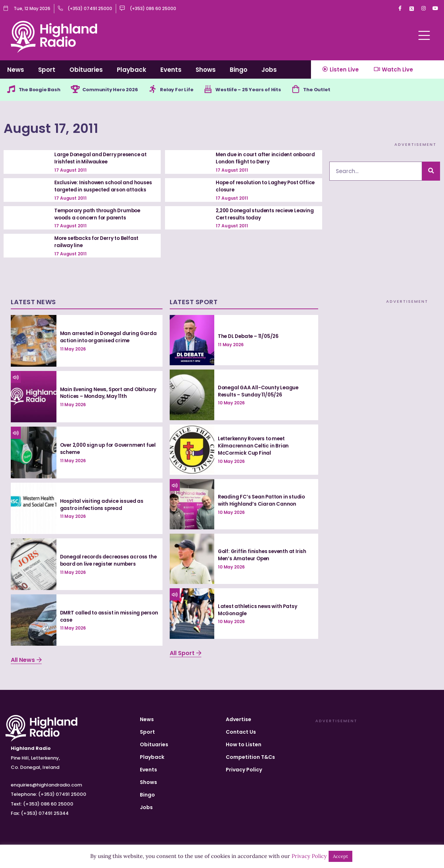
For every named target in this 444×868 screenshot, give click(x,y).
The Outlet (336, 90)
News (16, 70)
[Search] (431, 172)
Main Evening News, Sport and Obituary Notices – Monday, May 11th (107, 393)
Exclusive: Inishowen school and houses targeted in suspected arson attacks (105, 187)
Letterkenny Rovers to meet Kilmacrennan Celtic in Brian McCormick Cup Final (254, 445)
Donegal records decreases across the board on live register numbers (106, 560)
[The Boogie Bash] (12, 90)
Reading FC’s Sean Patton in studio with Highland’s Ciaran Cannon (263, 500)
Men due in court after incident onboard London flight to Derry (256, 159)
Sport (47, 70)
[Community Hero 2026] (79, 90)
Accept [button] (340, 856)
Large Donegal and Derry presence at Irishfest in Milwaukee (102, 159)
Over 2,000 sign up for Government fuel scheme (105, 449)
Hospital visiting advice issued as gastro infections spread (103, 505)
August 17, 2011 (62, 128)
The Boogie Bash (42, 90)
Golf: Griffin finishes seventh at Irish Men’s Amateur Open (264, 555)
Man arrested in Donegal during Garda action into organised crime (105, 337)
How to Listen (244, 744)
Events (171, 70)
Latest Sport (194, 302)
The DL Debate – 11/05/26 (250, 336)
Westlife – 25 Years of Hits (263, 90)
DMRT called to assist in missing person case (101, 616)
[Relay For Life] (163, 90)
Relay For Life (188, 90)
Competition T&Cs (250, 757)
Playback (132, 70)
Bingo (239, 70)
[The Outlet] (313, 90)
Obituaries (86, 70)
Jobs (269, 70)
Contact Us (241, 732)
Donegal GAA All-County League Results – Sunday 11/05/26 (260, 391)
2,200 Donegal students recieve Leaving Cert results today (257, 214)
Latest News (33, 302)
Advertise (239, 719)
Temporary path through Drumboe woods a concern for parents (99, 214)
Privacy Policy (244, 770)
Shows (206, 70)
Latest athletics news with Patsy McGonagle (260, 610)
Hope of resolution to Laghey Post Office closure (259, 187)
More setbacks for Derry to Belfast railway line (99, 242)
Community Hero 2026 (117, 90)
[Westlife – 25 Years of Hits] (221, 90)
